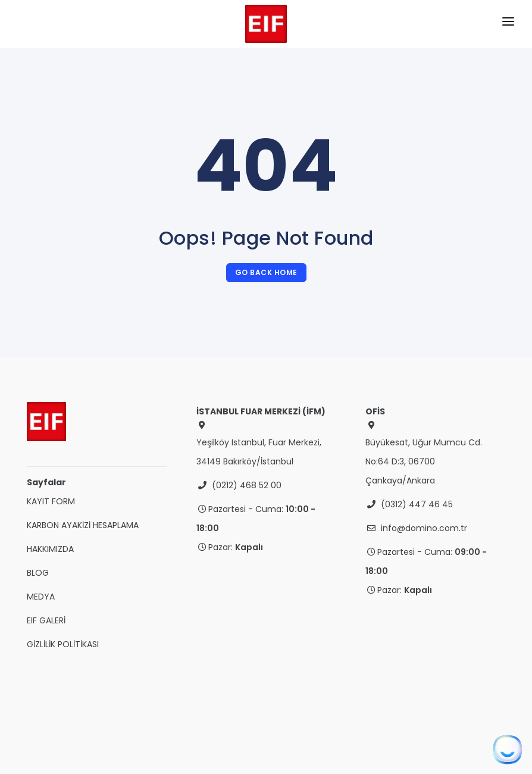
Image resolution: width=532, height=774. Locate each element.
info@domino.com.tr (424, 528)
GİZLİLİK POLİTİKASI (63, 644)
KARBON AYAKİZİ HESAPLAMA (83, 525)
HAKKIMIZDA (50, 549)
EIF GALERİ (46, 620)
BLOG (38, 573)
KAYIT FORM (51, 501)
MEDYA (41, 597)
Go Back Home (266, 272)
